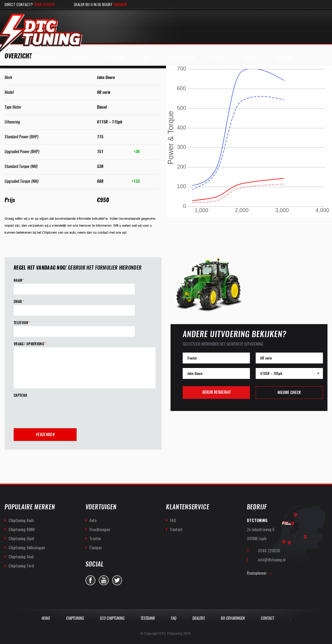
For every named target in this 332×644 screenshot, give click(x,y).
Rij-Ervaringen (233, 618)
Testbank (148, 618)
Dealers (199, 618)
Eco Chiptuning (112, 618)
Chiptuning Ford (21, 565)
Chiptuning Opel (21, 538)
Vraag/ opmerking (30, 344)
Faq (174, 618)
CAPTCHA (20, 395)
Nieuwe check (289, 392)
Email (19, 302)
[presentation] (60, 411)
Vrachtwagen (100, 529)
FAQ (173, 520)
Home (46, 618)
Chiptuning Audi (21, 520)
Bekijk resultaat (216, 392)
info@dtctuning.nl (272, 560)
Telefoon (22, 323)
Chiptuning (40, 58)
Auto (93, 520)
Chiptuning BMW (22, 529)
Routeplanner (257, 573)
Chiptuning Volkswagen (27, 547)
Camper (96, 547)
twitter (117, 580)
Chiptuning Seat (21, 556)
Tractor (95, 538)
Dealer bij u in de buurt (100, 4)
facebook (90, 580)
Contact (176, 529)
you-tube (104, 580)
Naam (19, 280)
